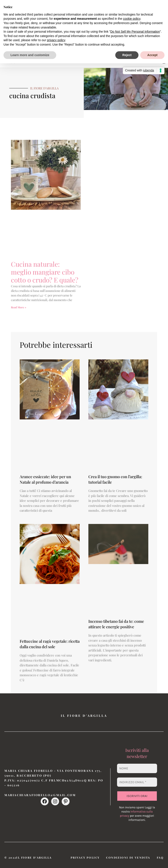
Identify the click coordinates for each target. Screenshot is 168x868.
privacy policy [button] (56, 40)
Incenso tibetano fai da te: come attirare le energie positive (116, 624)
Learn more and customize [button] (30, 55)
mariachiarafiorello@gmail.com (40, 795)
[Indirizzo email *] (137, 782)
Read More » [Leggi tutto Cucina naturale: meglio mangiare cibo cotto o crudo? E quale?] (19, 307)
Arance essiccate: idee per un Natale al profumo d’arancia (45, 479)
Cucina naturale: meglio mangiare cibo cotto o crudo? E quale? (45, 272)
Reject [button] (127, 55)
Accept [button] (152, 55)
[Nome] (137, 768)
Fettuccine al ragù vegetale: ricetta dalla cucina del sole (50, 644)
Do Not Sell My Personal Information (135, 32)
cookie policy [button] (132, 19)
